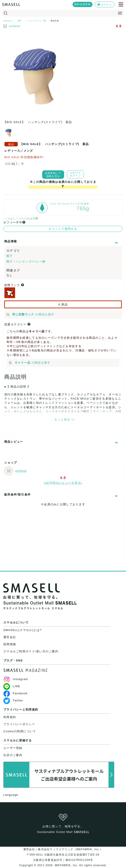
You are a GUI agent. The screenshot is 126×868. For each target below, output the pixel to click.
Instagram (16, 679)
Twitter (13, 700)
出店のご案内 (13, 755)
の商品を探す (30, 314)
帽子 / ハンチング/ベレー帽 (26, 262)
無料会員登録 (83, 4)
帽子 (10, 256)
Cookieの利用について (20, 731)
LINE (12, 686)
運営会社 (10, 637)
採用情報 (10, 644)
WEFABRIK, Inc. (66, 865)
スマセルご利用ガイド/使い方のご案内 (31, 651)
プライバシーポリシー (19, 724)
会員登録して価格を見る (53, 175)
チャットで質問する (63, 229)
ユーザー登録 (13, 748)
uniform (15, 26)
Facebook (15, 693)
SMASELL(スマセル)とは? (23, 630)
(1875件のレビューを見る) (63, 483)
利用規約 (10, 717)
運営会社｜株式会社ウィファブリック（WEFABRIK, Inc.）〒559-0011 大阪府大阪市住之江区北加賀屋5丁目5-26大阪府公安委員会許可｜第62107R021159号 (63, 855)
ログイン (105, 4)
